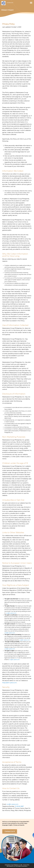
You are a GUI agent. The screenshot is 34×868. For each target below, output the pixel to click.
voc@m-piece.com (11, 613)
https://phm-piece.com (9, 683)
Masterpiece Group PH (3, 3)
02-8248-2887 (19, 806)
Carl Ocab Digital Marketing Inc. (20, 866)
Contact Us (10, 831)
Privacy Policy (26, 865)
